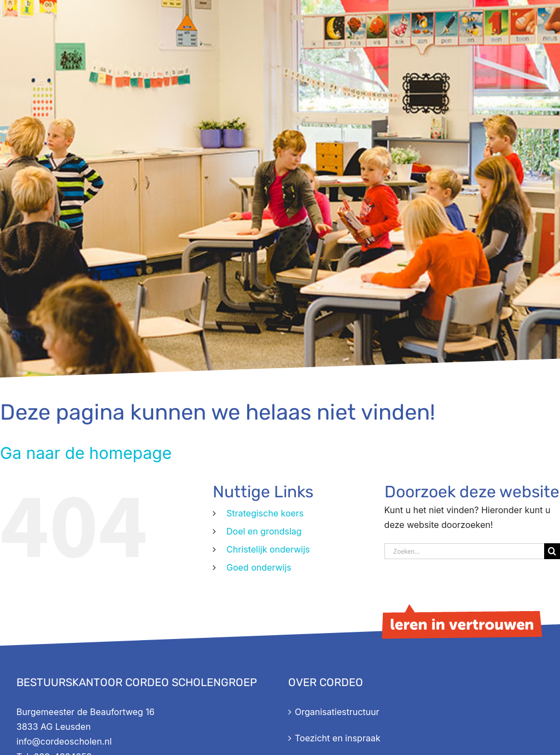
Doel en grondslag (264, 531)
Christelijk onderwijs (268, 549)
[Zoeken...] (464, 551)
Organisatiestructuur (337, 712)
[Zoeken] (552, 551)
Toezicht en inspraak (337, 738)
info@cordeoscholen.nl (64, 741)
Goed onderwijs (259, 567)
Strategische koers (265, 513)
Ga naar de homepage (86, 453)
